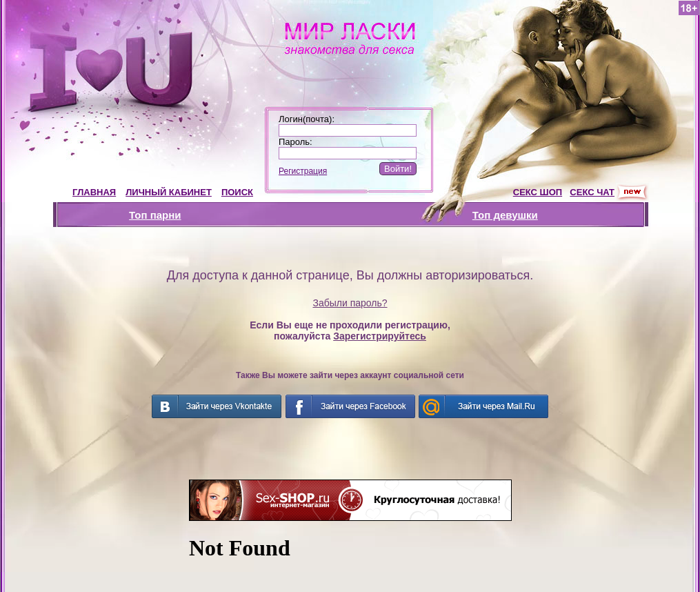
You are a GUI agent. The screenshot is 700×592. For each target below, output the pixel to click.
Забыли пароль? (350, 303)
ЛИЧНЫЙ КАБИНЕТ (169, 192)
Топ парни (155, 215)
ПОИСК (237, 192)
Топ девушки (505, 215)
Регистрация (303, 171)
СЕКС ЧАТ (592, 192)
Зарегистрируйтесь (380, 336)
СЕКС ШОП (538, 192)
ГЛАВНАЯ (94, 192)
